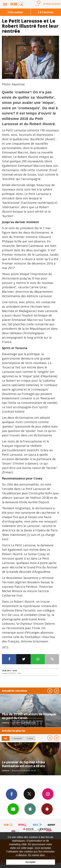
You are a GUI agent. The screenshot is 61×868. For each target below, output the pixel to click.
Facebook (12, 794)
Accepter (30, 862)
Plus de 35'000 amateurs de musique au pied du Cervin (29, 716)
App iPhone (30, 809)
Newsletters (13, 809)
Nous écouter (53, 4)
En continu (15, 12)
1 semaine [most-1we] (17, 738)
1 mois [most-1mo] (30, 738)
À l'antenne (46, 12)
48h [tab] (6, 738)
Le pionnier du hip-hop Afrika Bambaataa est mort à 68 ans (24, 764)
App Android (47, 809)
